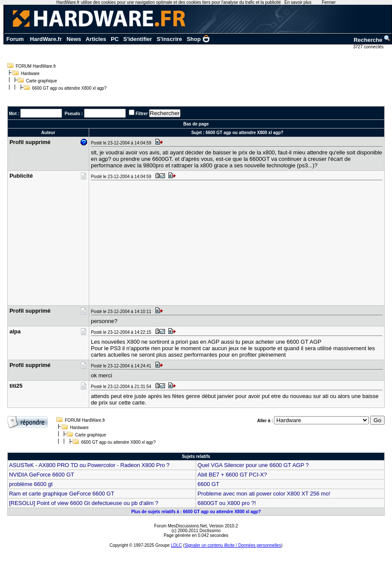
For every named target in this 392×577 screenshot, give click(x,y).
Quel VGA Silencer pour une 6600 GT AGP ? (253, 465)
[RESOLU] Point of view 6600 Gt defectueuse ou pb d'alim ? (84, 503)
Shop (198, 39)
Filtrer (142, 114)
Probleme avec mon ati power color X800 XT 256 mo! (264, 494)
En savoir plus (298, 2)
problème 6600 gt (31, 484)
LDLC (177, 545)
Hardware (30, 74)
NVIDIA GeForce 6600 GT (42, 475)
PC (115, 39)
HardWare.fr (46, 39)
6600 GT (208, 484)
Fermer (329, 2)
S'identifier (138, 39)
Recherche (372, 40)
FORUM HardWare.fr (36, 66)
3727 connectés (369, 47)
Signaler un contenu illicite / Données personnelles (233, 545)
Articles (96, 39)
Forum (15, 39)
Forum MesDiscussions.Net (180, 526)
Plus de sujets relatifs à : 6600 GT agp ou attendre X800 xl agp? (196, 512)
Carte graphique (42, 81)
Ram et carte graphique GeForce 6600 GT (62, 494)
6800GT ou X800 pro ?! (227, 503)
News (74, 39)
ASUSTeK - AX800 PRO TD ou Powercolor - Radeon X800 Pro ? (89, 465)
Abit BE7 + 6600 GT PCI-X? (232, 475)
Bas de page (196, 124)
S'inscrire (170, 39)
